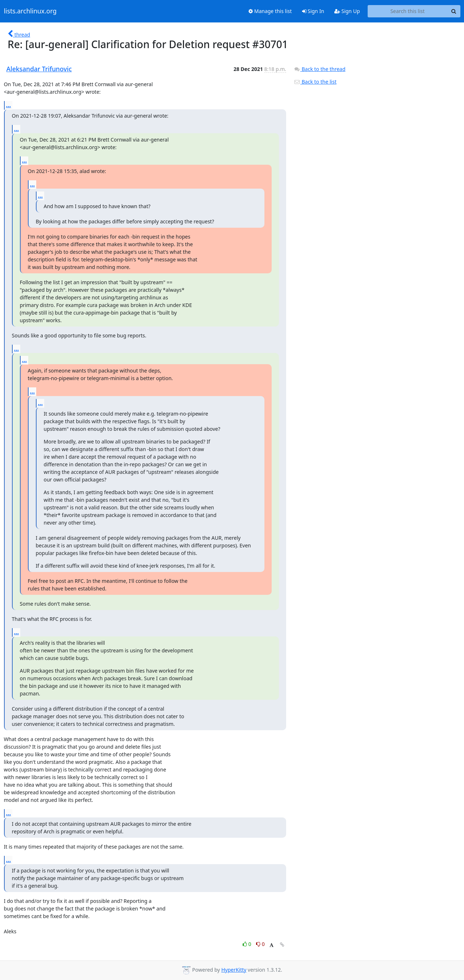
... (9, 105)
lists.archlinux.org (30, 11)
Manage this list (270, 11)
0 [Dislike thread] (260, 944)
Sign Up (347, 11)
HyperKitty (234, 970)
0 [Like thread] (248, 944)
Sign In (313, 11)
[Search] (454, 11)
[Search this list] (408, 11)
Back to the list (315, 82)
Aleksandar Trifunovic (39, 69)
